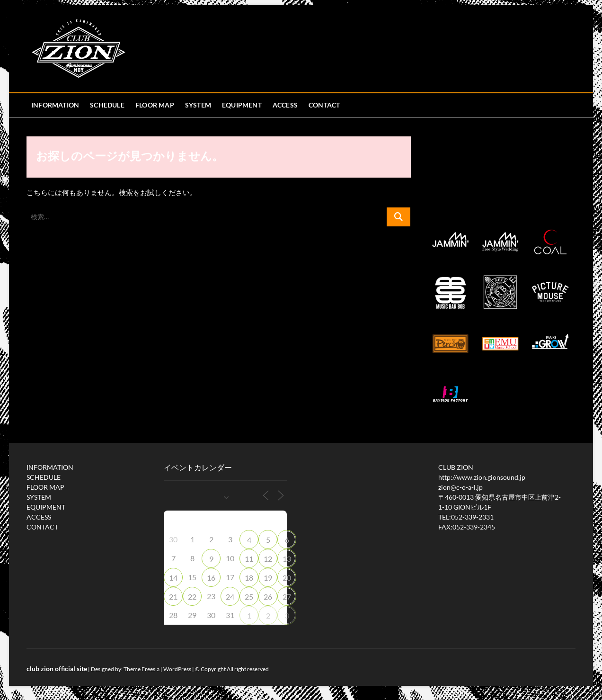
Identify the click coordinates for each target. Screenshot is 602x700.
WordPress (177, 669)
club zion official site (57, 669)
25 (249, 597)
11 (249, 559)
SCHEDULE (107, 105)
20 (287, 578)
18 (249, 578)
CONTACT (324, 105)
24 (230, 597)
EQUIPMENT (242, 105)
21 (173, 597)
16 (211, 578)
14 (173, 578)
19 (268, 578)
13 (287, 559)
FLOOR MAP (155, 105)
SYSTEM (198, 105)
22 (192, 597)
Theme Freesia (142, 669)
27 (287, 597)
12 (268, 559)
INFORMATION (55, 105)
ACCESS (285, 105)
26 (268, 597)
